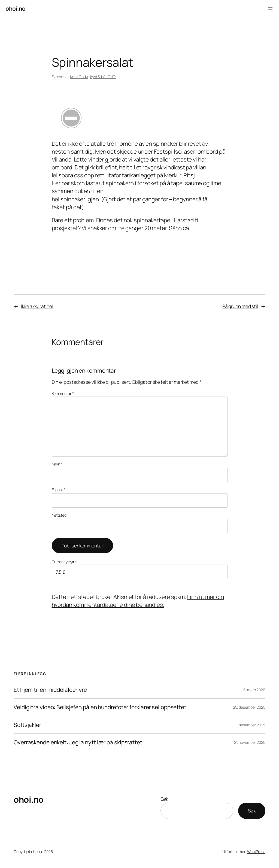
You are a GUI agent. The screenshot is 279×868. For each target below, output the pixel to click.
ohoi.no (16, 8)
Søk (164, 799)
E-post (59, 490)
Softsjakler (27, 725)
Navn (57, 464)
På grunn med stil (240, 306)
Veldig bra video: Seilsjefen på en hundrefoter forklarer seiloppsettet (100, 707)
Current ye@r (64, 562)
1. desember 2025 (251, 725)
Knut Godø (79, 77)
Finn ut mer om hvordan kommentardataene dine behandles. (138, 601)
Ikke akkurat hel (37, 306)
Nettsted (59, 515)
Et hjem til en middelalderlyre (50, 690)
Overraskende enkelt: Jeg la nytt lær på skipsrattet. (79, 742)
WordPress (256, 852)
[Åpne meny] (270, 9)
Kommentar (63, 393)
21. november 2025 (250, 742)
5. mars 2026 (254, 690)
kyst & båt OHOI (103, 77)
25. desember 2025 (249, 707)
